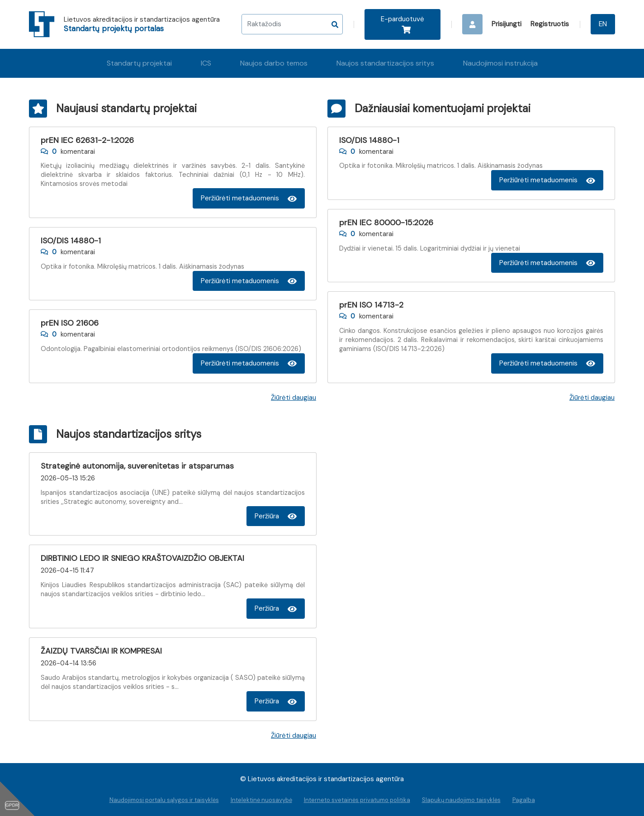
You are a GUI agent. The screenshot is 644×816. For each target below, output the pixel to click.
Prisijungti (507, 24)
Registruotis (550, 24)
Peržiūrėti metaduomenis (249, 198)
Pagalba (524, 800)
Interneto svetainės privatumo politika (357, 800)
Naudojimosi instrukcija (500, 63)
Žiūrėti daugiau (294, 398)
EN (603, 24)
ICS (206, 63)
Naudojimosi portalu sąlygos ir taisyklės (164, 800)
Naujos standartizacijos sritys (385, 63)
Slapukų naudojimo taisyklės (461, 800)
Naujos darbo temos (274, 63)
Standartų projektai (139, 63)
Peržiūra (276, 516)
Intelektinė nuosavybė (261, 800)
